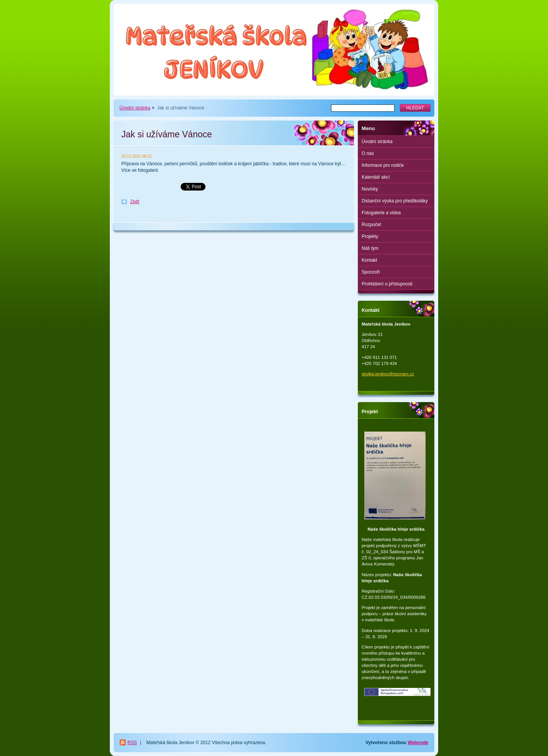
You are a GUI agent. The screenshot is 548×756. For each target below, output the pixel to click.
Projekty (370, 236)
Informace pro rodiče (383, 165)
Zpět (135, 202)
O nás (368, 153)
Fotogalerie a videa (381, 213)
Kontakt (369, 260)
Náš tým (370, 248)
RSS (132, 743)
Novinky (370, 189)
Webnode (418, 743)
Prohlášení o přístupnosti (387, 284)
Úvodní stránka (135, 108)
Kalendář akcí (376, 177)
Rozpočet (371, 225)
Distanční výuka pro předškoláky (395, 201)
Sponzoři (371, 272)
